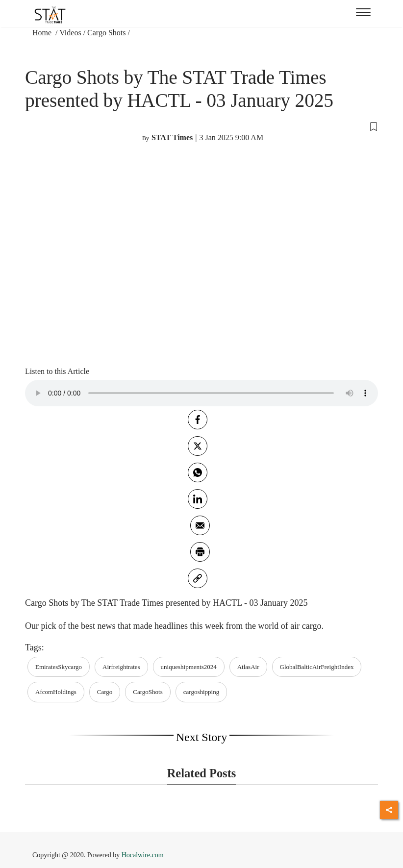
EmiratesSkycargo (59, 667)
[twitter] (198, 446)
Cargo (105, 692)
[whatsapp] (198, 472)
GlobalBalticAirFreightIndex (317, 667)
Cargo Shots (106, 33)
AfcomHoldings (56, 692)
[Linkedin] (198, 499)
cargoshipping (201, 692)
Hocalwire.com (143, 855)
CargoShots (148, 692)
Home (43, 33)
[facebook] (198, 420)
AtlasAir (248, 667)
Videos (70, 33)
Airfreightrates (121, 667)
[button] (201, 126)
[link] (198, 578)
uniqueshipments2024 (189, 667)
